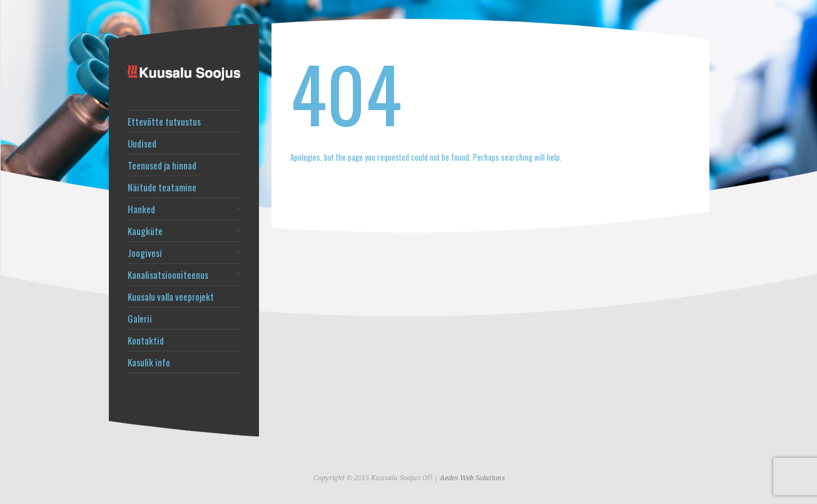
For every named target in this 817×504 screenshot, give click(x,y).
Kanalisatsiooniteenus (168, 275)
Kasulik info (149, 362)
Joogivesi (145, 253)
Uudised (142, 144)
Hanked (141, 209)
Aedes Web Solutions (472, 478)
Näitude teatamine (162, 187)
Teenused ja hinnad (162, 165)
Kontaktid (146, 340)
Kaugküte (145, 231)
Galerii (140, 319)
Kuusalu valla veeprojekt (171, 297)
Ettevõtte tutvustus (164, 122)
